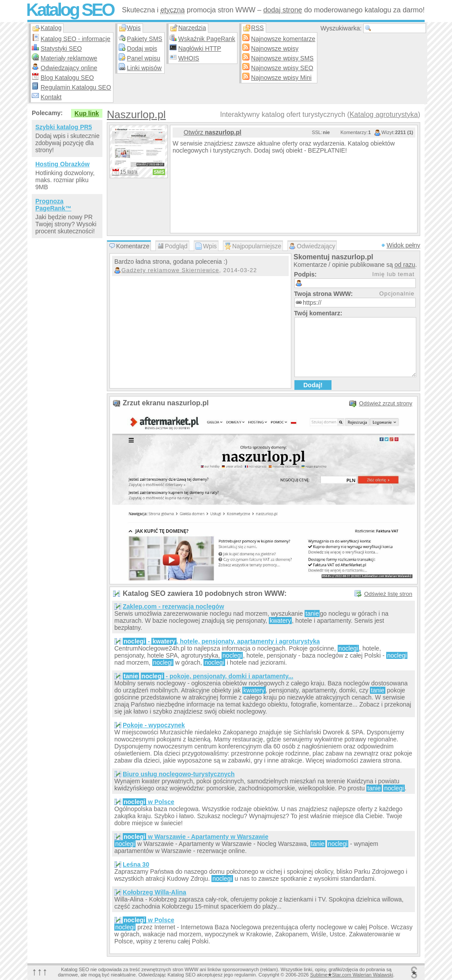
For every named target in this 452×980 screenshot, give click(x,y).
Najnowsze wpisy (275, 49)
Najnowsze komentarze (283, 39)
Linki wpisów (145, 68)
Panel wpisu (144, 58)
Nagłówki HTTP (200, 49)
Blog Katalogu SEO (67, 78)
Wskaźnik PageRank (207, 39)
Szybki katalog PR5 (64, 127)
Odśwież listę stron (388, 594)
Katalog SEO (70, 10)
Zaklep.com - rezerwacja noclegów (173, 606)
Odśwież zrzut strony (386, 403)
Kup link (87, 113)
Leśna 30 (136, 864)
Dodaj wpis (142, 49)
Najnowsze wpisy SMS (282, 58)
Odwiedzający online (69, 68)
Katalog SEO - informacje (75, 39)
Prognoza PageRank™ (53, 205)
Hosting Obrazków (62, 164)
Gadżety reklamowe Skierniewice (170, 270)
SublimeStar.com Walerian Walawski (351, 975)
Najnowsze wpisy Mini (281, 78)
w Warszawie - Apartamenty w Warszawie (196, 837)
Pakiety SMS (145, 39)
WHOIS (189, 58)
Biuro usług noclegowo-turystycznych (179, 774)
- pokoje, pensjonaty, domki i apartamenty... (208, 676)
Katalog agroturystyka (384, 114)
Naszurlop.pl (136, 114)
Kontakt (51, 97)
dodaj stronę (282, 10)
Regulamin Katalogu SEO (76, 87)
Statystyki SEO (61, 49)
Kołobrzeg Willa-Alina (154, 892)
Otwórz (213, 132)
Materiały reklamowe (69, 58)
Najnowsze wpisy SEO (282, 68)
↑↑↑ (40, 971)
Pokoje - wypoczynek (154, 725)
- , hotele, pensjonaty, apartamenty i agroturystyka (221, 641)
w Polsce (149, 802)
